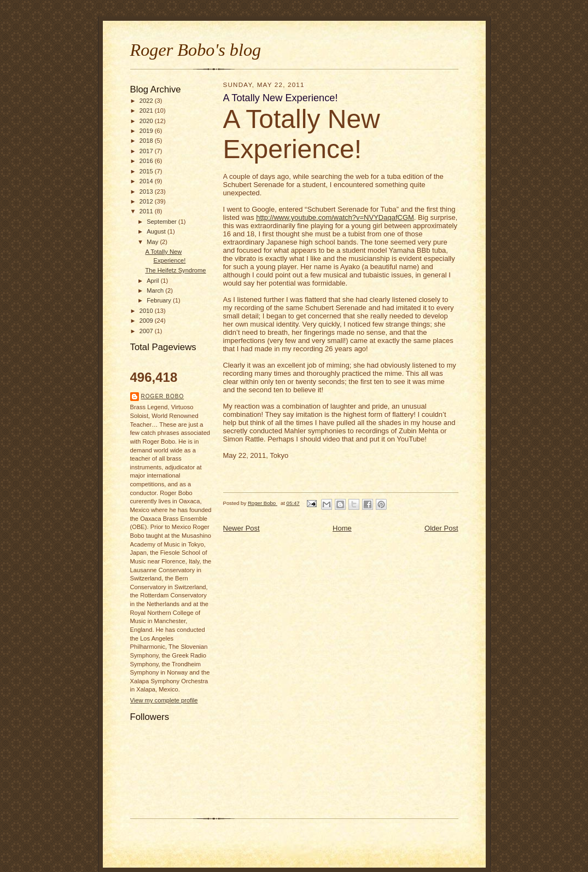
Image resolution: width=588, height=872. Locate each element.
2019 (147, 131)
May (153, 242)
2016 (147, 161)
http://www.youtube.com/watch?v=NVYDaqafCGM (335, 217)
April (153, 281)
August (157, 231)
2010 (147, 311)
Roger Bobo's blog (196, 50)
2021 (147, 111)
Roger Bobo (163, 396)
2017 (147, 151)
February (160, 300)
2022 (147, 101)
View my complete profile (164, 700)
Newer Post (241, 528)
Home (342, 528)
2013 (147, 191)
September (162, 222)
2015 (147, 171)
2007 (147, 331)
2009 (147, 321)
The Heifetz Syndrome (175, 270)
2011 (147, 211)
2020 (147, 121)
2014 (147, 181)
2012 (147, 201)
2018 (147, 141)
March (156, 290)
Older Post (441, 528)
